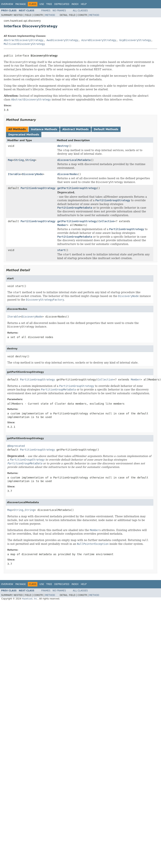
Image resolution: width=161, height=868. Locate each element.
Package (21, 4)
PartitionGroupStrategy (38, 188)
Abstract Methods (76, 129)
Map (10, 160)
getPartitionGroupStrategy (77, 188)
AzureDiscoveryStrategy (99, 40)
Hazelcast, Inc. (30, 599)
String (19, 160)
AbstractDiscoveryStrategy (24, 40)
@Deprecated (16, 446)
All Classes (80, 11)
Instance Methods (44, 129)
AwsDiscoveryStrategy (62, 40)
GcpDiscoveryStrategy (135, 40)
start (61, 250)
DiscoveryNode (33, 174)
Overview (7, 4)
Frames (46, 11)
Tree (49, 4)
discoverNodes (68, 174)
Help (84, 4)
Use (42, 4)
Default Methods (106, 129)
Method (50, 15)
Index (75, 4)
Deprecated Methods (24, 135)
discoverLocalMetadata (74, 160)
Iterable (14, 174)
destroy (63, 146)
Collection (106, 221)
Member (62, 225)
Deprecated (62, 4)
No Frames (59, 11)
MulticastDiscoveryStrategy (24, 44)
